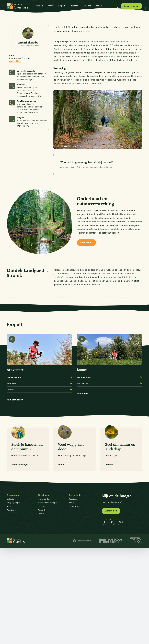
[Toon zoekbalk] (116, 6)
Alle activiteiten (15, 496)
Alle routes (82, 490)
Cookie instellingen (77, 602)
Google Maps (15, 129)
